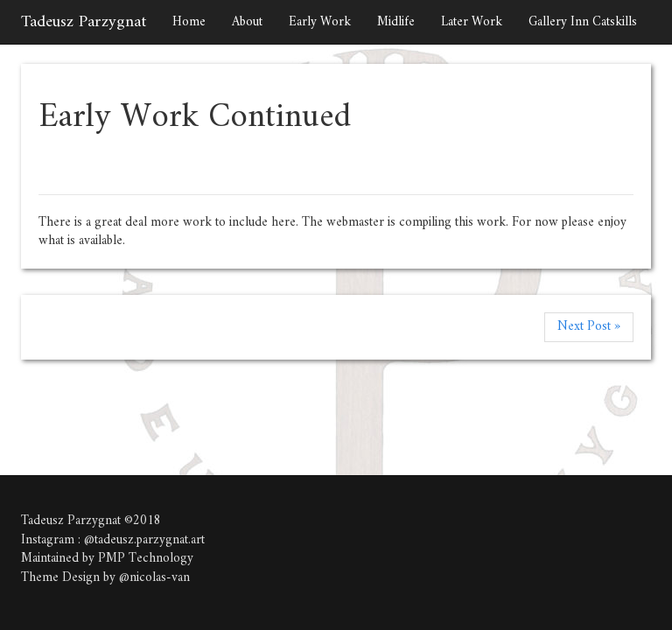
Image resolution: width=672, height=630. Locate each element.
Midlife (396, 22)
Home (189, 22)
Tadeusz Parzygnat (84, 22)
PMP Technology (146, 559)
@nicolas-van (154, 578)
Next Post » (589, 327)
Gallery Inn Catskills (583, 22)
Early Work (320, 22)
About (247, 22)
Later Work (472, 22)
